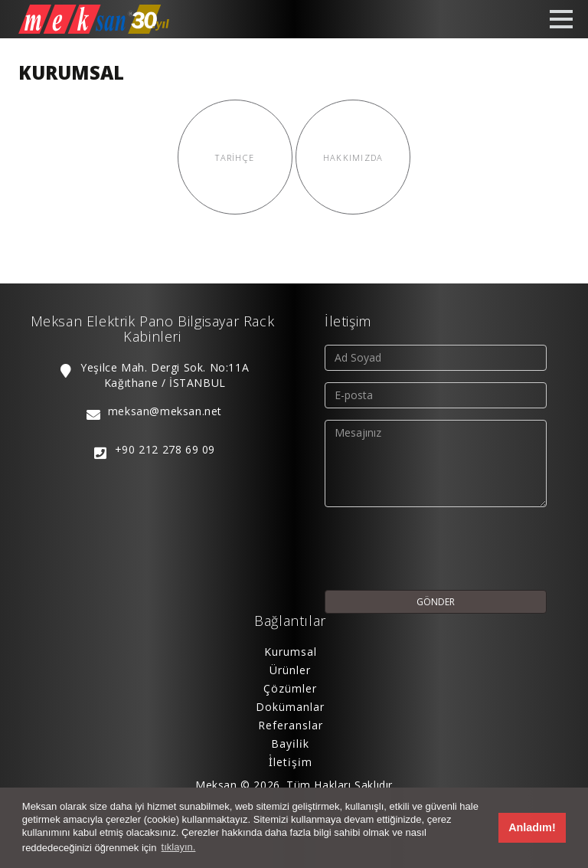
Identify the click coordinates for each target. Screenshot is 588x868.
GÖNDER (436, 602)
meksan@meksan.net (165, 411)
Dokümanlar (290, 707)
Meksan (216, 785)
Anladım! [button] (532, 827)
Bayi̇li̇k (290, 744)
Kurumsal (291, 652)
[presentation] (441, 549)
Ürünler (290, 670)
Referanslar (291, 725)
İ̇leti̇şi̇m (291, 762)
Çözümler (290, 688)
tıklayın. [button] (179, 847)
